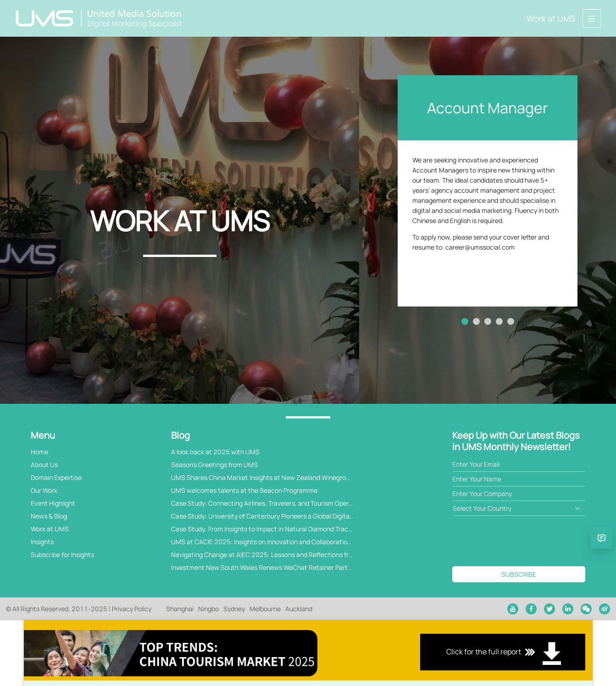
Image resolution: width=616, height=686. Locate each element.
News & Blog (49, 516)
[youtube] (513, 609)
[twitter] (549, 609)
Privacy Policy (132, 609)
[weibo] (605, 609)
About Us (44, 465)
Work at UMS (551, 18)
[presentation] (522, 541)
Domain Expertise (56, 477)
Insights (42, 542)
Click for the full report (308, 653)
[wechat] (586, 609)
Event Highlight (53, 503)
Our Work (44, 490)
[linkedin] (568, 609)
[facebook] (531, 609)
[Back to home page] (99, 18)
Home (39, 452)
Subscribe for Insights (62, 555)
